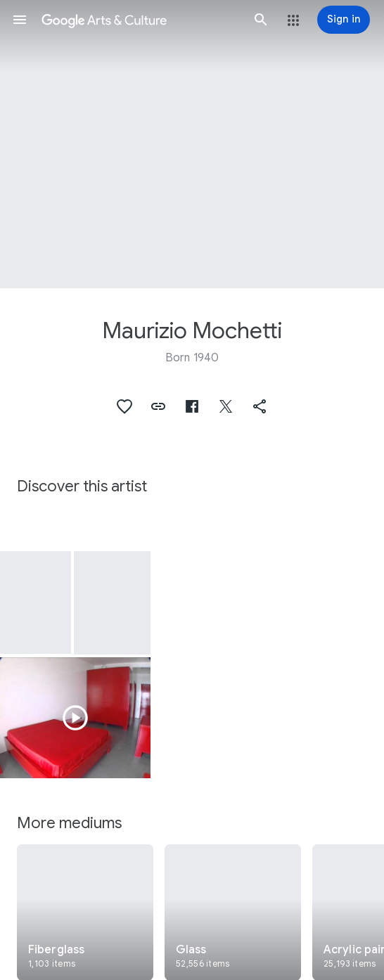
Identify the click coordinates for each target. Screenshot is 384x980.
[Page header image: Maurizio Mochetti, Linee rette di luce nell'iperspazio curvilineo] (192, 144)
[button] (20, 20)
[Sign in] (344, 20)
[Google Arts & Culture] (140, 20)
